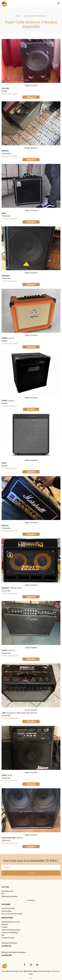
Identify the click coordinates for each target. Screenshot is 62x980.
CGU (53, 971)
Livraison (5, 927)
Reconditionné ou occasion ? (11, 922)
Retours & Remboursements (11, 930)
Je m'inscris (31, 873)
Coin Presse (31, 900)
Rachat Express (7, 911)
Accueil (18, 16)
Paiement (5, 925)
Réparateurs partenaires (10, 896)
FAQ (3, 935)
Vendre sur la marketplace (10, 932)
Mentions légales (32, 971)
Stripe (31, 974)
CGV (57, 971)
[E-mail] (31, 867)
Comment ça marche (8, 908)
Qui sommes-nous (7, 891)
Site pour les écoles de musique (12, 914)
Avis (3, 894)
